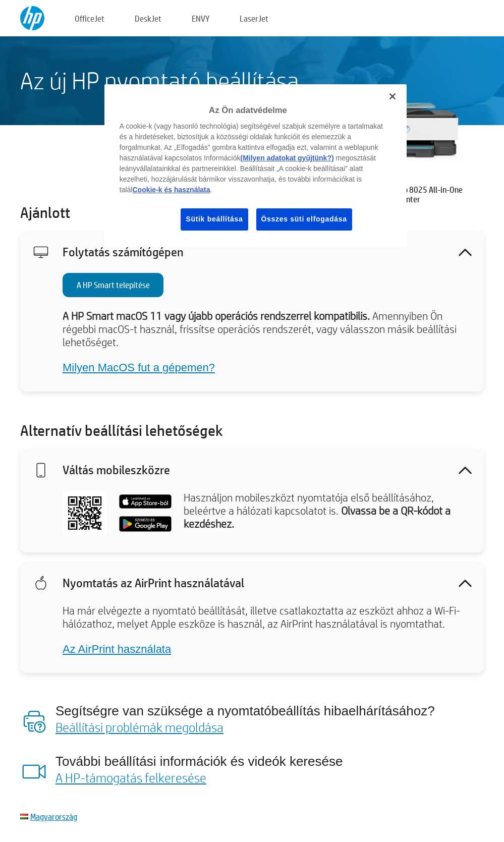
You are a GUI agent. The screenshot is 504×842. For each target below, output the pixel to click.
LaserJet (254, 18)
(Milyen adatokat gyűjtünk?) (287, 158)
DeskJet (148, 18)
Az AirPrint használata (117, 649)
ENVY (201, 18)
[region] (256, 165)
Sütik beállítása (214, 219)
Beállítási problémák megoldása (139, 727)
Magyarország (54, 817)
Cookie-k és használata (171, 190)
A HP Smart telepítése (113, 285)
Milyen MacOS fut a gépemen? (139, 368)
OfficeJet (90, 18)
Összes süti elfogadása (304, 219)
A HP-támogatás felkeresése (131, 777)
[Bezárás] (393, 96)
